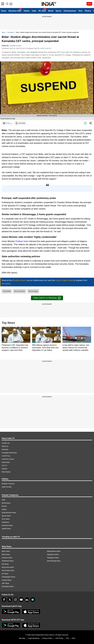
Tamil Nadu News (8, 570)
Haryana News (7, 558)
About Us (5, 446)
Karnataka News (8, 586)
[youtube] (21, 600)
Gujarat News (7, 580)
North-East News (8, 567)
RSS (74, 638)
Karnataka (11, 32)
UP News (5, 574)
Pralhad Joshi (22, 241)
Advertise (5, 449)
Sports (59, 11)
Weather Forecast (8, 484)
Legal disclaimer (34, 638)
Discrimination (19, 291)
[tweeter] (10, 600)
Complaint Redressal (9, 453)
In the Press (6, 456)
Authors (4, 469)
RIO (68, 638)
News (3, 32)
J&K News (5, 583)
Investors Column (8, 459)
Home (4, 11)
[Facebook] (4, 600)
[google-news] (33, 600)
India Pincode (7, 487)
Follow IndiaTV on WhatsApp (47, 298)
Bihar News (6, 551)
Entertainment (70, 11)
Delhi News (6, 554)
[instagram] (15, 600)
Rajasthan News (53, 554)
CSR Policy (59, 638)
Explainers (5, 522)
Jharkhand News (8, 561)
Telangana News (53, 558)
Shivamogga (33, 291)
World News (6, 503)
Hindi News (6, 462)
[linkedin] (27, 600)
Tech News (6, 519)
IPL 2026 (42, 11)
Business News (7, 525)
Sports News (6, 516)
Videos (27, 11)
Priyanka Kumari (15, 46)
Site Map (22, 638)
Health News (6, 529)
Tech (80, 11)
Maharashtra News (54, 551)
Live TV (4, 465)
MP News (5, 564)
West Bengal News (54, 561)
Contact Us (6, 443)
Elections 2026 (15, 11)
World (51, 11)
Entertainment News (9, 513)
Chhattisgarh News (8, 577)
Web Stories (6, 472)
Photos (88, 11)
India (34, 11)
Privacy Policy (47, 638)
